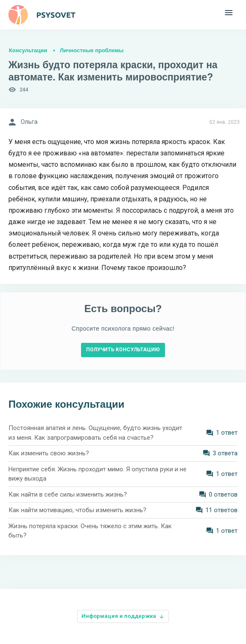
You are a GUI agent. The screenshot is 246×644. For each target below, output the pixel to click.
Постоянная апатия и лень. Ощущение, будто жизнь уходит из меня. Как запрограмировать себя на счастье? (95, 433)
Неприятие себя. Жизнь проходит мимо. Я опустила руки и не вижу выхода (97, 474)
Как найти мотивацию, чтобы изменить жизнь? (77, 510)
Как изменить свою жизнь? (49, 453)
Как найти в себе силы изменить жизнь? (68, 494)
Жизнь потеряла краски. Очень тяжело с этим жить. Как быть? (90, 531)
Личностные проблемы (92, 50)
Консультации (28, 50)
